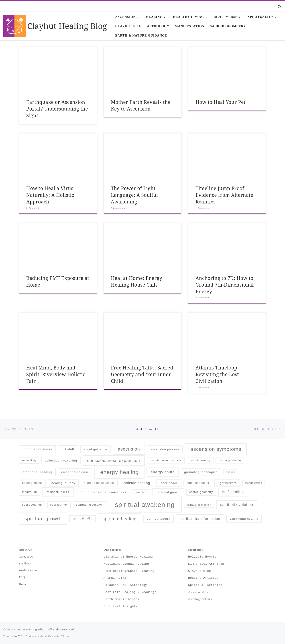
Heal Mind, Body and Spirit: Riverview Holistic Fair (56, 374)
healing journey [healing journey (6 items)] (63, 483)
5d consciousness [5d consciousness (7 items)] (37, 450)
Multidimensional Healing (126, 564)
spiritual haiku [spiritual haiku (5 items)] (82, 519)
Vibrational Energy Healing (128, 557)
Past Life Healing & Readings (130, 593)
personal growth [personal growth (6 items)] (168, 493)
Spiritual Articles (205, 585)
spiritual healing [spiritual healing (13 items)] (119, 519)
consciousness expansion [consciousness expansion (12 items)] (114, 461)
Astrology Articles (200, 599)
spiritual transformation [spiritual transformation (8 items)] (200, 519)
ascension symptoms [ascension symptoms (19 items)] (216, 450)
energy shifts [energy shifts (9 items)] (163, 472)
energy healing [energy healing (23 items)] (119, 473)
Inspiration (196, 550)
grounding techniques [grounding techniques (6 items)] (201, 473)
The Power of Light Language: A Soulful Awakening (134, 195)
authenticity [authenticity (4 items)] (29, 461)
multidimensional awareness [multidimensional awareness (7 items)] (103, 492)
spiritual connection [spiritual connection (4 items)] (199, 505)
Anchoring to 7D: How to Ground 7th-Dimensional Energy (225, 285)
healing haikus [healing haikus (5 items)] (32, 483)
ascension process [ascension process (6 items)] (165, 450)
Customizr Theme (59, 636)
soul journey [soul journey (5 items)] (59, 505)
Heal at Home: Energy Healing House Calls (136, 281)
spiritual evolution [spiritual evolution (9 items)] (237, 505)
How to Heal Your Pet (220, 102)
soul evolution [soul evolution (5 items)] (32, 505)
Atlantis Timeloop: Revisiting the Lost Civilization (217, 374)
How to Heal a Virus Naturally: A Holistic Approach (50, 195)
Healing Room (28, 571)
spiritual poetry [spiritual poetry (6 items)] (159, 519)
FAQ (22, 577)
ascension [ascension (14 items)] (129, 449)
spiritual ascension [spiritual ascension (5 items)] (90, 505)
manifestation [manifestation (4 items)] (254, 483)
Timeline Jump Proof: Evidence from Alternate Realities (224, 195)
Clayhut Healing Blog (30, 630)
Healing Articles (203, 578)
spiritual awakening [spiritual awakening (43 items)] (145, 505)
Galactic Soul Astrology (125, 585)
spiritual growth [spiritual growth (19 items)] (43, 519)
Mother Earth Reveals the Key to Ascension (141, 105)
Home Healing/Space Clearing (129, 571)
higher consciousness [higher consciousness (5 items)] (99, 483)
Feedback (25, 564)
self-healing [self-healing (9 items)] (233, 492)
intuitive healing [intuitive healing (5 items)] (198, 483)
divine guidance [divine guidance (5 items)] (230, 461)
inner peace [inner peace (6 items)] (169, 483)
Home (23, 584)
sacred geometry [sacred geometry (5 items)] (201, 492)
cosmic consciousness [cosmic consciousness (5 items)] (166, 461)
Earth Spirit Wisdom (122, 600)
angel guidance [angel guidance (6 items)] (95, 450)
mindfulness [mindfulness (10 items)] (58, 492)
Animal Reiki (115, 578)
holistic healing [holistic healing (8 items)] (137, 483)
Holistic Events (202, 557)
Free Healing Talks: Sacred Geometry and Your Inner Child (142, 374)
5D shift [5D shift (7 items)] (68, 450)
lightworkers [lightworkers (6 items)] (227, 483)
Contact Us (26, 557)
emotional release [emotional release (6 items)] (75, 473)
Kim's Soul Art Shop (206, 564)
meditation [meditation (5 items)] (30, 492)
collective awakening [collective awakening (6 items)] (61, 461)
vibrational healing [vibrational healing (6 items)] (244, 519)
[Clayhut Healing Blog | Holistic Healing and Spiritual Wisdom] (14, 25)
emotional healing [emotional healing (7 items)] (37, 472)
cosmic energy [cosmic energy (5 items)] (200, 461)
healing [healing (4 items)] (231, 472)
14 (157, 429)
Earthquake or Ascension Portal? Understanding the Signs (57, 109)
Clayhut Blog (199, 571)
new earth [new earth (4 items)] (141, 492)
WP (20, 636)
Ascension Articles (200, 592)
